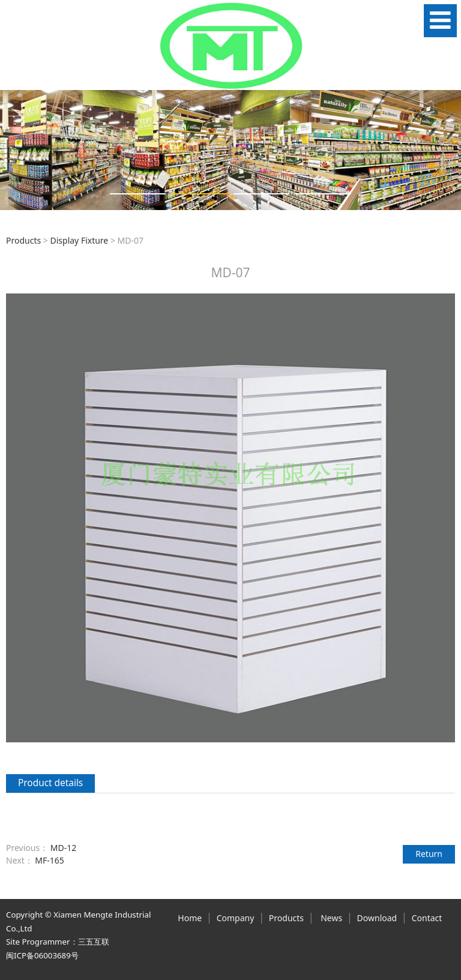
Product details (50, 783)
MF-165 (50, 860)
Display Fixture (79, 240)
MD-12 (63, 848)
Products (23, 240)
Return (429, 854)
